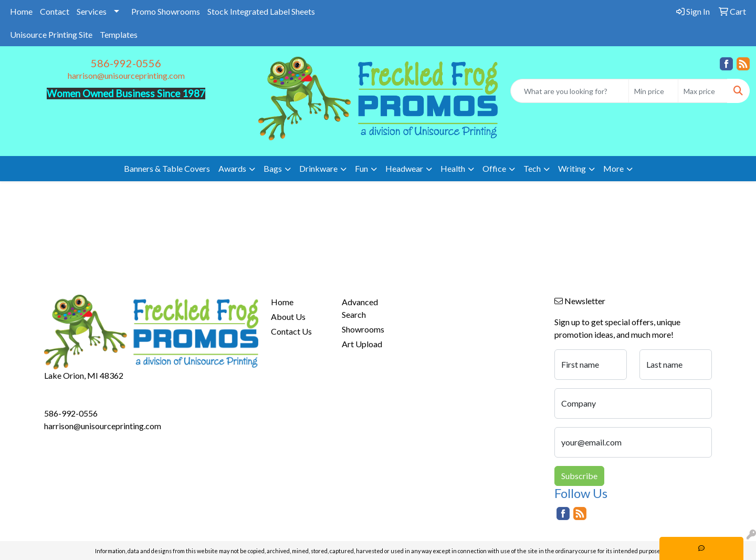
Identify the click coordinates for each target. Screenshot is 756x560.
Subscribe (579, 476)
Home (21, 11)
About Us (288, 317)
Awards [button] (232, 168)
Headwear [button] (404, 168)
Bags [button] (273, 168)
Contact (55, 11)
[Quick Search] (570, 91)
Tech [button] (532, 168)
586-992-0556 (126, 63)
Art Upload (362, 344)
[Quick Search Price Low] (653, 91)
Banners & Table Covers (167, 168)
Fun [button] (361, 168)
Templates (119, 34)
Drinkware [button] (318, 168)
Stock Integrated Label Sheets (261, 11)
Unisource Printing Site (51, 34)
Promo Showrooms (166, 11)
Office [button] (494, 168)
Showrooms (363, 329)
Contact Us (291, 331)
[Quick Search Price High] (703, 91)
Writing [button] (572, 168)
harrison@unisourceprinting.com (126, 75)
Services (92, 11)
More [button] (613, 168)
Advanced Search (360, 308)
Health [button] (453, 168)
